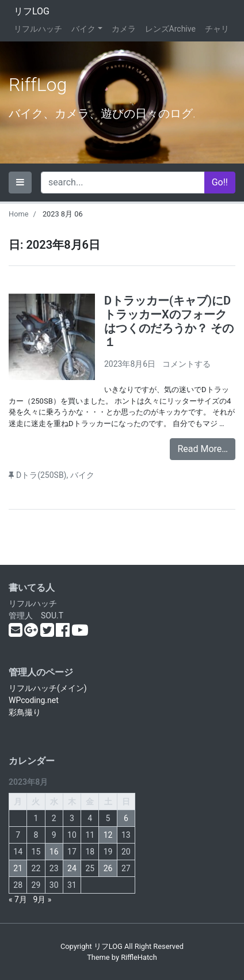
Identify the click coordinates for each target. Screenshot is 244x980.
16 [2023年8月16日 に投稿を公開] (54, 852)
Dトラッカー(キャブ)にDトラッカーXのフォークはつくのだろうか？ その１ (169, 321)
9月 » (42, 899)
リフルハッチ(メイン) (48, 688)
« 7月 (18, 899)
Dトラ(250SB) (41, 475)
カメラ (124, 29)
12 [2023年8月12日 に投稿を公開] (108, 835)
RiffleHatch (139, 957)
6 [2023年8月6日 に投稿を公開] (126, 818)
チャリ (217, 29)
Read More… (203, 449)
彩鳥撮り (25, 712)
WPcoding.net (34, 700)
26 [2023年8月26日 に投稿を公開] (108, 868)
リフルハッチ (38, 29)
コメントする (186, 364)
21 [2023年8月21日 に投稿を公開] (18, 868)
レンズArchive (170, 29)
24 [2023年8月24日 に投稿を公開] (72, 868)
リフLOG (32, 11)
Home (18, 214)
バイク (83, 29)
